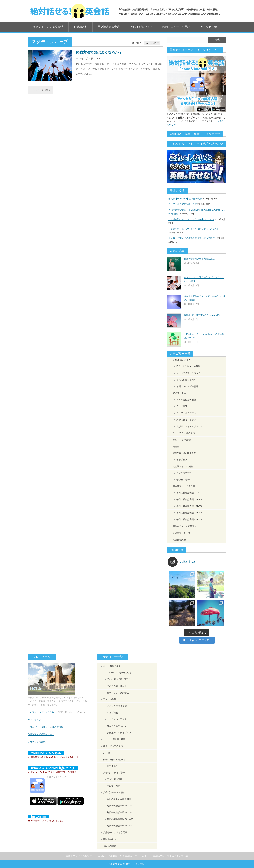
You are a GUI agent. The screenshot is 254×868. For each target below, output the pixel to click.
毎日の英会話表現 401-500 (189, 519)
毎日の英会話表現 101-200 (189, 499)
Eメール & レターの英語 (188, 366)
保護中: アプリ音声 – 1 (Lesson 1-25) (202, 315)
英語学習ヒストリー (182, 533)
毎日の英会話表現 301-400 (189, 513)
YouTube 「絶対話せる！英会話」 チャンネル (122, 856)
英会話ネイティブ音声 (184, 466)
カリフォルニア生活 (186, 413)
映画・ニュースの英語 (176, 27)
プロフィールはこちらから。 (42, 712)
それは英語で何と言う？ (188, 373)
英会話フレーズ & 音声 (184, 486)
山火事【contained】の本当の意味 (185, 199)
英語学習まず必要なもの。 (41, 734)
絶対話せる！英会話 (134, 864)
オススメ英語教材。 (38, 742)
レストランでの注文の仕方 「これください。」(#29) (204, 279)
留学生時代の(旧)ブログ (184, 453)
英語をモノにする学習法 (48, 27)
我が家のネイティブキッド (190, 426)
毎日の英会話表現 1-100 (188, 493)
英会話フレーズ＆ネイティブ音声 (170, 856)
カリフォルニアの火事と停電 (183, 204)
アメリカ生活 (209, 27)
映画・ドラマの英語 (182, 440)
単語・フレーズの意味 (187, 386)
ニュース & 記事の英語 (184, 433)
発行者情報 (58, 727)
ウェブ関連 (182, 406)
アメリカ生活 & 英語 (186, 400)
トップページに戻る (41, 90)
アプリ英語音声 (184, 473)
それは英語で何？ (141, 27)
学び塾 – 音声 (183, 480)
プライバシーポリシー (39, 727)
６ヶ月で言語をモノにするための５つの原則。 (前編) (205, 298)
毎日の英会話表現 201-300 (189, 506)
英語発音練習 (179, 540)
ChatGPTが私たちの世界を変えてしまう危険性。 (193, 238)
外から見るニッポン (186, 420)
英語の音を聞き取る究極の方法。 (200, 259)
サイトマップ (34, 720)
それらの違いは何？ (186, 380)
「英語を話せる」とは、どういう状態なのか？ (191, 219)
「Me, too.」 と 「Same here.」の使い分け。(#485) (204, 336)
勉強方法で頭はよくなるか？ (99, 52)
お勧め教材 (81, 27)
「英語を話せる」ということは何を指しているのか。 (195, 229)
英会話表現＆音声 (109, 27)
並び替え (137, 43)
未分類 (176, 447)
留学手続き (182, 460)
